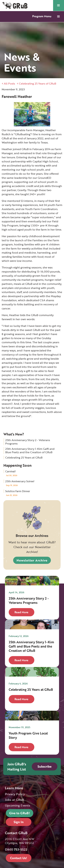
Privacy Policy (15, 794)
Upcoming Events (18, 805)
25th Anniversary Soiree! (20, 481)
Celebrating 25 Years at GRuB (24, 457)
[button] (59, 5)
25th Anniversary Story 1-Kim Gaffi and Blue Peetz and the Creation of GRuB (30, 450)
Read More (21, 612)
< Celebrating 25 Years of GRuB (36, 84)
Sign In (19, 822)
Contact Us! (19, 858)
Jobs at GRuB (14, 800)
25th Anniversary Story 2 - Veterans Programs (28, 442)
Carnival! (11, 471)
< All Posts (8, 84)
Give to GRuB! (20, 813)
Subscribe (45, 766)
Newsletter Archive (32, 560)
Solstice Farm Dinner (18, 491)
